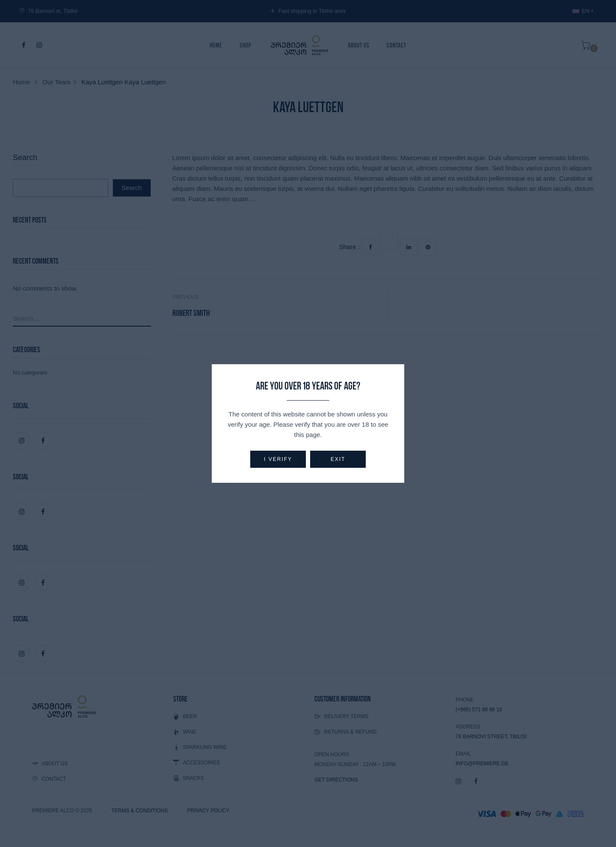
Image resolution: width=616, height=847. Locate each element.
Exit (338, 459)
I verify (278, 459)
